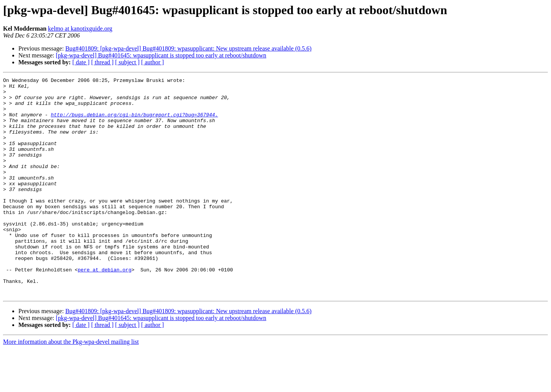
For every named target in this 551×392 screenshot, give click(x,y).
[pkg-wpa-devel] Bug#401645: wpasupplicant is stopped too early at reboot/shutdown (161, 55)
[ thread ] (102, 62)
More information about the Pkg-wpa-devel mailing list (71, 385)
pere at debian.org (104, 309)
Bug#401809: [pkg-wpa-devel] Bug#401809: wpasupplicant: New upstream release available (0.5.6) (188, 48)
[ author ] (153, 62)
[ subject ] (127, 62)
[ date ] (81, 62)
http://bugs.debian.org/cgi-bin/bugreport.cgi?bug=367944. (134, 122)
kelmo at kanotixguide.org (80, 29)
